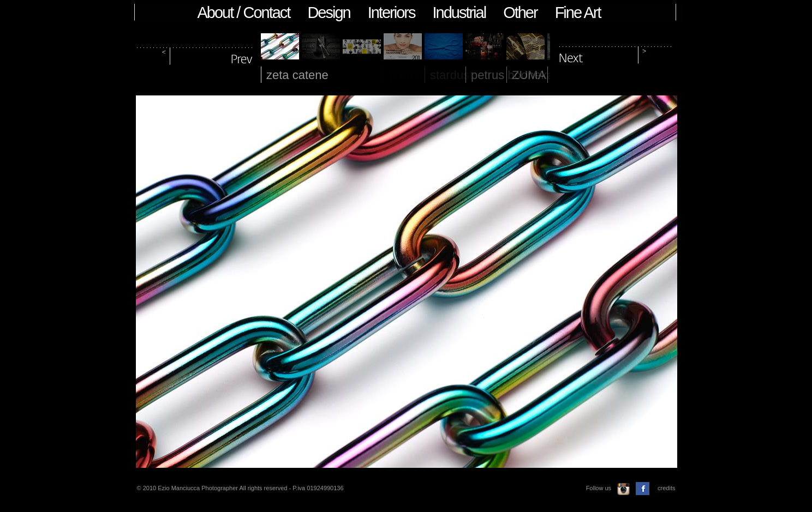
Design (329, 13)
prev (195, 54)
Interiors (392, 13)
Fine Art (578, 13)
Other (520, 13)
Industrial (459, 13)
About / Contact (244, 13)
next (616, 54)
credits (666, 488)
